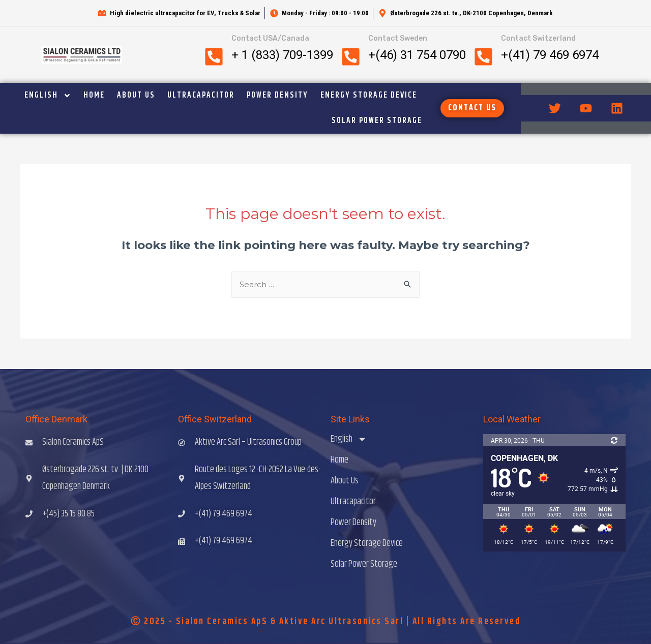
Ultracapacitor (201, 95)
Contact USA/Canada (270, 38)
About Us (136, 95)
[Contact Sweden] (351, 57)
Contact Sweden (398, 38)
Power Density (277, 95)
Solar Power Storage (377, 121)
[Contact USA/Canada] (214, 57)
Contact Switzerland (538, 38)
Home (94, 95)
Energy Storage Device (369, 95)
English (48, 96)
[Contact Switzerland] (483, 57)
